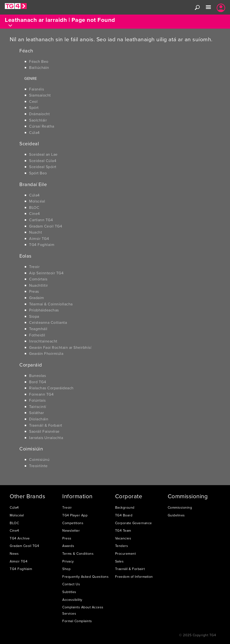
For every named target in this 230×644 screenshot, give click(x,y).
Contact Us (71, 584)
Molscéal (37, 201)
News (14, 554)
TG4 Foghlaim (42, 245)
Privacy (68, 561)
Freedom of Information (134, 577)
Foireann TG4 (41, 394)
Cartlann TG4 (41, 220)
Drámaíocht (39, 114)
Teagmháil (38, 329)
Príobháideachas (44, 310)
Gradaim (37, 298)
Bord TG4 (38, 382)
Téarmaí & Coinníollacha (51, 304)
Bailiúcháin (39, 67)
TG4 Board (124, 515)
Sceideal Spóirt (43, 167)
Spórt (34, 107)
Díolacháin (39, 419)
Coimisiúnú (39, 459)
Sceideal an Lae (43, 154)
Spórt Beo (38, 173)
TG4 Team (123, 530)
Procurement (126, 554)
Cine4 (35, 213)
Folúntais (37, 400)
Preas (34, 291)
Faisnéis (36, 89)
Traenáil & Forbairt (46, 425)
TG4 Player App (75, 515)
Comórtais (38, 279)
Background (125, 507)
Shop (66, 569)
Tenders (122, 546)
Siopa (34, 316)
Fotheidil (37, 335)
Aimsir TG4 (39, 238)
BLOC (34, 207)
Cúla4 (34, 132)
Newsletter (71, 530)
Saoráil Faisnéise (44, 431)
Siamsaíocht (40, 95)
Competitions (73, 523)
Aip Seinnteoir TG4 (46, 273)
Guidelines (176, 515)
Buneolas (37, 375)
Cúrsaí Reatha (42, 126)
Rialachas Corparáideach (51, 388)
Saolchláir (38, 120)
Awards (68, 546)
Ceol (33, 101)
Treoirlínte (38, 466)
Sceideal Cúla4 (43, 161)
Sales (119, 561)
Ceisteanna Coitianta (48, 322)
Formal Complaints (77, 621)
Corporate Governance (134, 523)
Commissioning (180, 507)
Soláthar (36, 413)
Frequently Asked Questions (85, 577)
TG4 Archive (20, 538)
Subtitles (69, 592)
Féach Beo (39, 61)
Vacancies (123, 538)
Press (67, 538)
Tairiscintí (38, 407)
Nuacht (36, 232)
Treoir (34, 267)
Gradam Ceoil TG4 (46, 226)
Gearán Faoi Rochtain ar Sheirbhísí (60, 347)
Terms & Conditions (78, 554)
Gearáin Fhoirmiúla (46, 353)
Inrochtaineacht (43, 341)
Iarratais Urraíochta (46, 438)
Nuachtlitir (39, 285)
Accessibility (72, 600)
